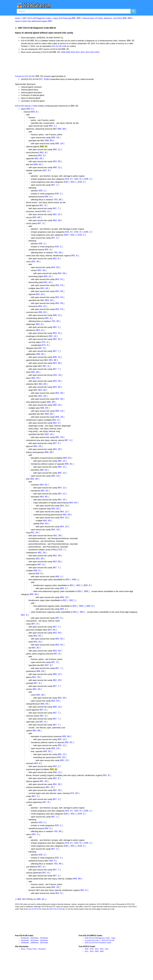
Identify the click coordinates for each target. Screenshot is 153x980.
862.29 (49, 443)
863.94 (57, 646)
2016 (87, 969)
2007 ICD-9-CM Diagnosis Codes (37, 18)
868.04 (44, 719)
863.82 (37, 649)
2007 (42, 962)
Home (18, 18)
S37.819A (44, 80)
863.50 (55, 271)
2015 (97, 53)
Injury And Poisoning (67, 18)
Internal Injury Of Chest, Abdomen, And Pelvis (107, 18)
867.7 (56, 211)
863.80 (52, 367)
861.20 (34, 544)
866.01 (69, 473)
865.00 (36, 746)
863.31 (57, 339)
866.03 (67, 467)
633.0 (68, 181)
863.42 (42, 311)
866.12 (61, 482)
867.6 (43, 208)
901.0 (43, 154)
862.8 (74, 259)
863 (67, 592)
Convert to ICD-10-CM (25, 77)
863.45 (36, 704)
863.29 (35, 385)
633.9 (78, 181)
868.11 (57, 151)
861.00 (35, 379)
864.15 (61, 510)
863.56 (61, 278)
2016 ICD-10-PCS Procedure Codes (98, 962)
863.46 (41, 275)
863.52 (59, 314)
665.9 (48, 324)
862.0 (39, 330)
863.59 (59, 308)
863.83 (35, 661)
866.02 (44, 479)
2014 (92, 53)
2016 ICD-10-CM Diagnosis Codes (97, 958)
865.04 (66, 752)
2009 (68, 53)
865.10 (55, 765)
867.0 (46, 172)
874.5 (45, 351)
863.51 (59, 284)
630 (66, 184)
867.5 (54, 241)
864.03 (66, 525)
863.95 (57, 163)
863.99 (57, 223)
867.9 (54, 676)
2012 (83, 53)
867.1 (54, 187)
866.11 (61, 476)
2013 (87, 53)
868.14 (57, 722)
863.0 (37, 780)
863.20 (42, 404)
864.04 (73, 513)
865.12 (61, 771)
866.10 (55, 485)
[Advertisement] (68, 64)
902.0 (41, 157)
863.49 (49, 305)
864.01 (44, 494)
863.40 (35, 266)
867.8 (57, 668)
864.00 (34, 489)
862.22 (52, 342)
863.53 (59, 290)
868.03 (40, 686)
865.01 (69, 758)
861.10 (57, 382)
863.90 (57, 370)
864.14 (64, 516)
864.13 (64, 528)
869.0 (34, 113)
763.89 (58, 202)
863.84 (52, 643)
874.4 (45, 348)
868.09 (49, 142)
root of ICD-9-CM (35, 929)
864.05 (44, 507)
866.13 (61, 470)
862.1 (56, 333)
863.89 (36, 220)
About (23, 969)
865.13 (64, 777)
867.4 (40, 227)
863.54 (59, 302)
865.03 (61, 774)
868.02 (38, 166)
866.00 (48, 461)
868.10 (55, 138)
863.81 (37, 655)
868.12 (57, 169)
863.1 (56, 783)
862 (78, 597)
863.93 (57, 665)
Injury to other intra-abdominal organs (34, 21)
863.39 (57, 388)
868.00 (61, 130)
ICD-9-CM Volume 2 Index (26, 107)
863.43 (47, 287)
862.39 (59, 446)
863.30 (59, 407)
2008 (63, 53)
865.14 (61, 755)
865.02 (47, 768)
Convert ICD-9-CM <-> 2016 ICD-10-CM (99, 960)
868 (74, 592)
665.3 (48, 253)
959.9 (29, 110)
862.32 (57, 345)
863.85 (38, 160)
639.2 (88, 181)
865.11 (61, 762)
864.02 (55, 519)
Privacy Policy (32, 969)
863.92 (59, 652)
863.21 (40, 336)
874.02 (74, 811)
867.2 (35, 814)
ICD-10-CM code (59, 46)
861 (71, 597)
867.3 (56, 817)
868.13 (57, 689)
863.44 (40, 299)
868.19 (59, 145)
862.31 (57, 217)
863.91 (59, 658)
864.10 (55, 541)
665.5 (48, 199)
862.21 (46, 214)
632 (73, 184)
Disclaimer (42, 969)
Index (27, 958)
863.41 (47, 281)
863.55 (55, 716)
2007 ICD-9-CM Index (57, 929)
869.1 (52, 127)
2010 (73, 53)
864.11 (61, 498)
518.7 (61, 561)
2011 (78, 53)
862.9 (56, 262)
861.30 (57, 547)
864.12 (64, 522)
